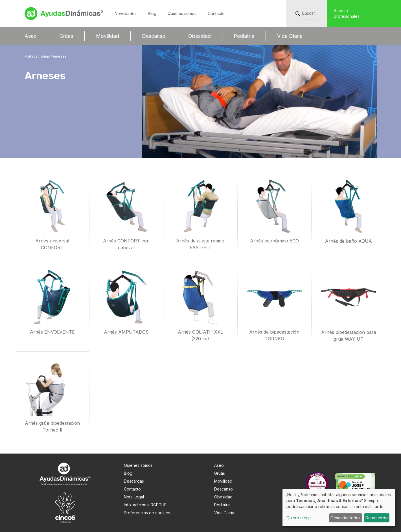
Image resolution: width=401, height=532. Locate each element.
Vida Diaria (290, 36)
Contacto (216, 13)
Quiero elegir (299, 518)
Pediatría (244, 36)
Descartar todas (346, 518)
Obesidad (200, 36)
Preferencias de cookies (147, 513)
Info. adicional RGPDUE (145, 505)
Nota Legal (134, 497)
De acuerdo (377, 518)
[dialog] (339, 508)
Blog (152, 13)
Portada (31, 56)
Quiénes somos (182, 13)
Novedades (126, 13)
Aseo (31, 36)
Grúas (66, 36)
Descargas (134, 481)
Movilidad (108, 36)
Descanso (154, 36)
